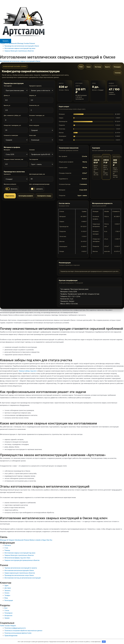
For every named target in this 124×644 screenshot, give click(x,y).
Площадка (117, 67)
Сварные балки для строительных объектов (20, 51)
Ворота (107, 67)
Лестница (98, 67)
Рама (81, 67)
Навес (89, 67)
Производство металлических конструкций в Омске (23, 46)
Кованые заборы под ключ (28, 371)
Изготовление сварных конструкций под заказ (21, 48)
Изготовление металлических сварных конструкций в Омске (21, 61)
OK (104, 641)
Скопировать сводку (44, 196)
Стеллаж (118, 73)
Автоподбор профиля (26, 196)
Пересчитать (10, 196)
